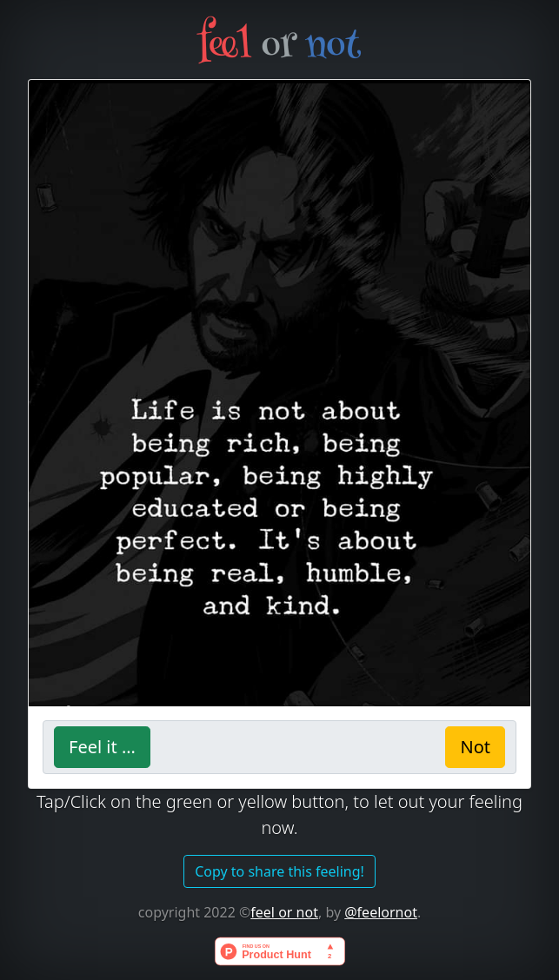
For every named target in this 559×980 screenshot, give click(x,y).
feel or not (284, 912)
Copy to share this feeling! (279, 871)
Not (475, 747)
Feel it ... (102, 747)
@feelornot (381, 912)
